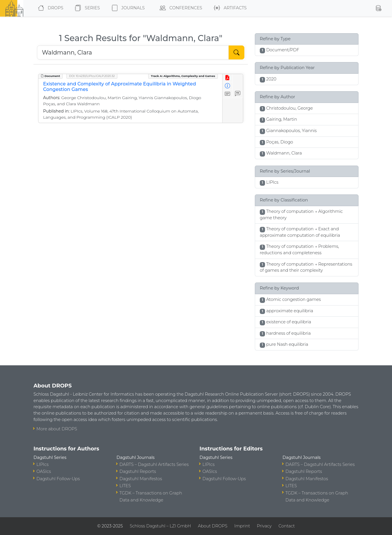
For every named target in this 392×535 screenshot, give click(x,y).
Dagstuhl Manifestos (141, 479)
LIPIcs (43, 464)
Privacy (264, 526)
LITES (125, 486)
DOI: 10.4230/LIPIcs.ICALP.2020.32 (92, 76)
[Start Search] (236, 52)
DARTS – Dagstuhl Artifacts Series (154, 464)
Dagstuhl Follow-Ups (58, 479)
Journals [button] (127, 8)
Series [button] (86, 8)
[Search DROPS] (133, 52)
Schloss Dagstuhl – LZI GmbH (160, 526)
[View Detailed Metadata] (228, 86)
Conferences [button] (180, 8)
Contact (287, 526)
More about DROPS (57, 429)
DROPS (49, 8)
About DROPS (212, 526)
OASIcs (44, 471)
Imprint (242, 526)
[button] (378, 8)
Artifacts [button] (229, 8)
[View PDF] (228, 78)
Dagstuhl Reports (138, 471)
